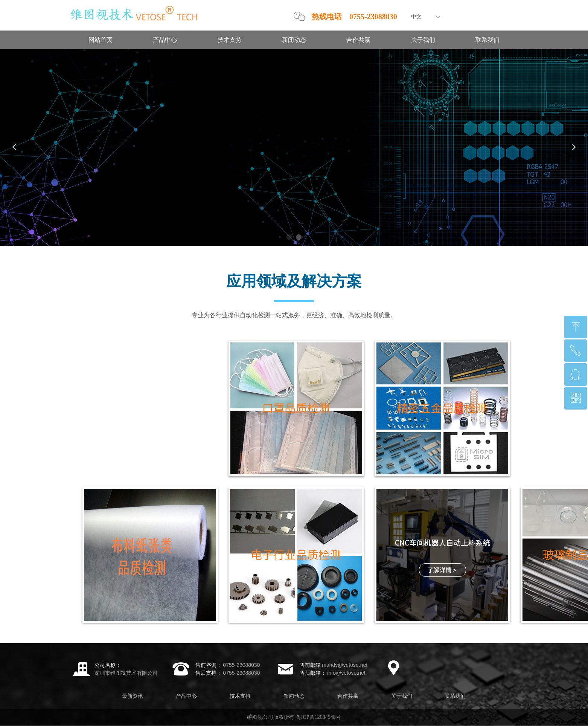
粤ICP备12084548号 (318, 717)
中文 (416, 17)
